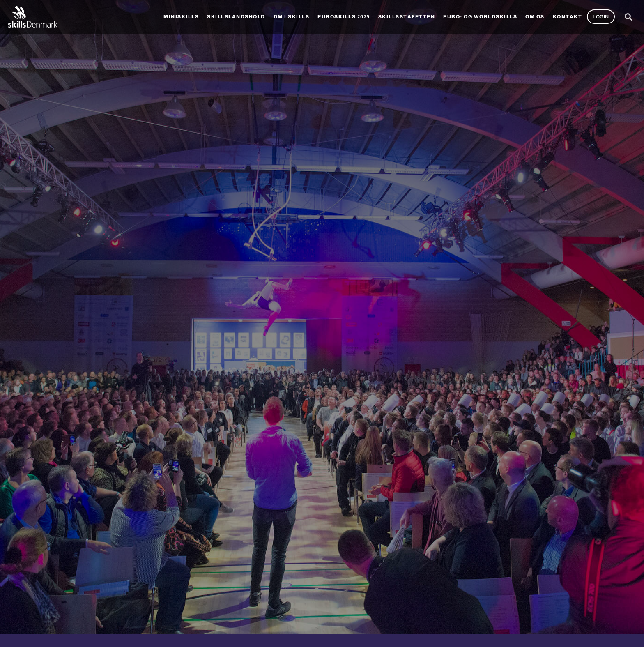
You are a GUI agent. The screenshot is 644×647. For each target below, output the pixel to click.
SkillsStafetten (407, 17)
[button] (629, 17)
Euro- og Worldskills (480, 17)
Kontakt (568, 17)
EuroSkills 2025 (344, 17)
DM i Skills (292, 17)
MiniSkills (181, 17)
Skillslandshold (236, 17)
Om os (535, 17)
